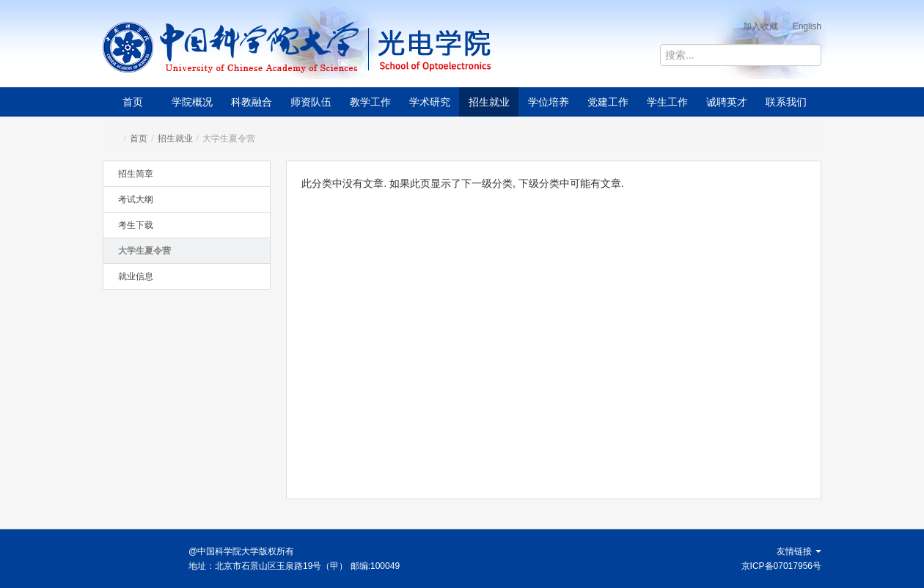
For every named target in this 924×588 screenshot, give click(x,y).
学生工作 (667, 102)
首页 (133, 102)
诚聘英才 (727, 102)
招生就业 (489, 102)
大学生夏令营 (144, 251)
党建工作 (608, 102)
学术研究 (430, 102)
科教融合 (252, 102)
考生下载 (136, 225)
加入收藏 (760, 26)
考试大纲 (136, 199)
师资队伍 (311, 102)
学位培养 (549, 102)
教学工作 (370, 102)
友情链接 (799, 551)
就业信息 (136, 276)
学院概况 (192, 102)
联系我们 (786, 102)
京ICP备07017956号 (781, 566)
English (807, 26)
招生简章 (136, 174)
